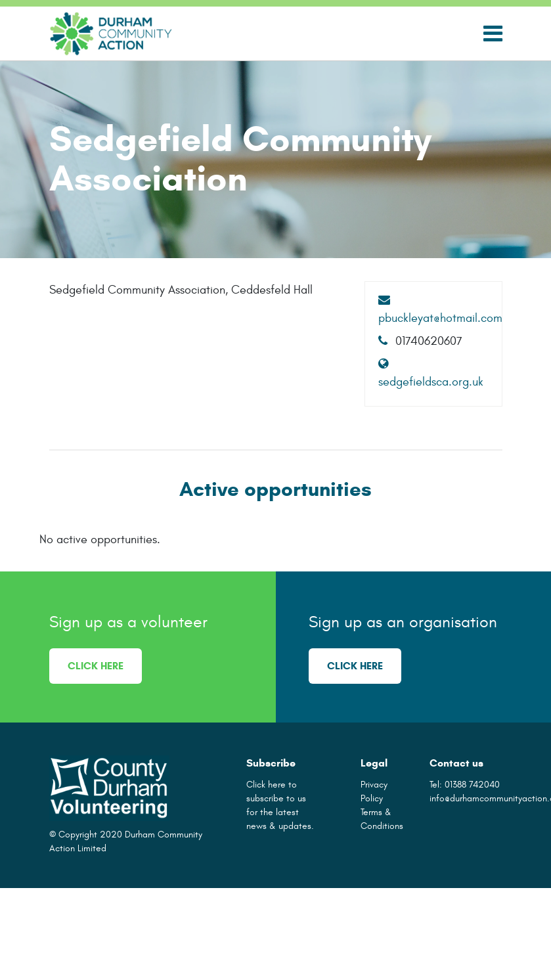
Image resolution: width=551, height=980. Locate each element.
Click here (96, 666)
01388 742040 (472, 785)
